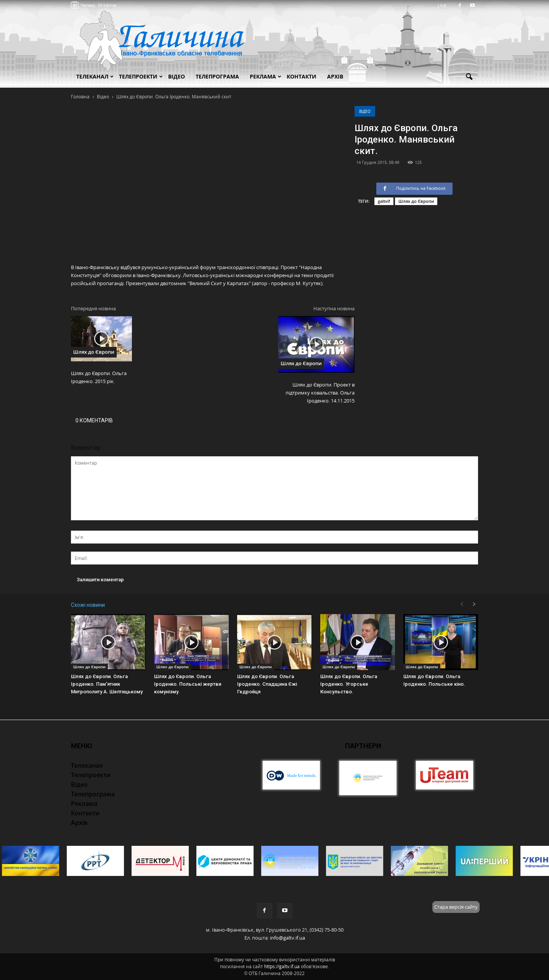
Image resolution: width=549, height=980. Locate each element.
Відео (365, 111)
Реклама (266, 76)
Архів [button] (335, 76)
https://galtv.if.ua (282, 966)
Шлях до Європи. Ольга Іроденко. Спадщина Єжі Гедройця (267, 684)
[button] (469, 77)
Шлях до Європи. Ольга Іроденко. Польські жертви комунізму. (188, 684)
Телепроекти (141, 76)
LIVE (444, 6)
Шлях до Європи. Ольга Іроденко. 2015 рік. (99, 377)
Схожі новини (88, 605)
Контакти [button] (302, 76)
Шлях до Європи (416, 201)
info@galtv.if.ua (287, 938)
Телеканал (95, 76)
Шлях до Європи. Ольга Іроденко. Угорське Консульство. (349, 684)
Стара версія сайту (456, 907)
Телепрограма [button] (217, 76)
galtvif (384, 201)
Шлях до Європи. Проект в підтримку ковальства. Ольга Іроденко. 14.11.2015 (320, 393)
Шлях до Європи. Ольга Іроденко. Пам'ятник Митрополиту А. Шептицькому (107, 684)
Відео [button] (177, 76)
